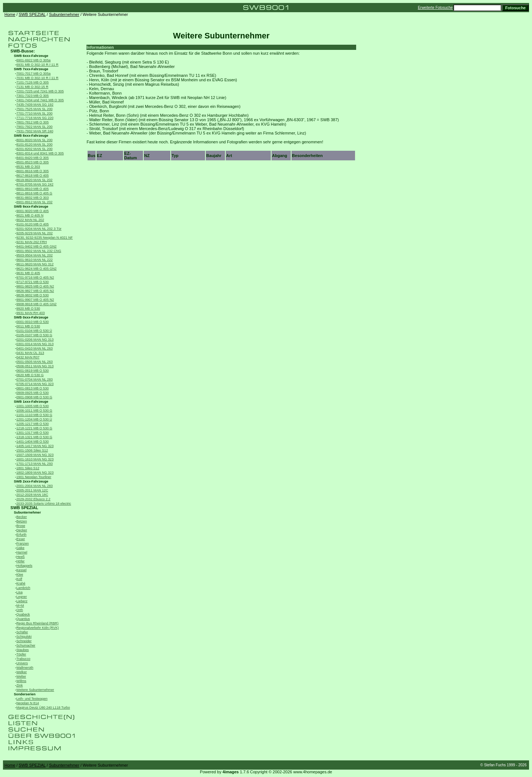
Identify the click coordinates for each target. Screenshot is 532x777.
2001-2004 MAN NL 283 (34, 486)
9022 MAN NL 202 (30, 220)
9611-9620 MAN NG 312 (35, 264)
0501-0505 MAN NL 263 (34, 362)
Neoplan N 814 (28, 703)
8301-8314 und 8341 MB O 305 (40, 153)
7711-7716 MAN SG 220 (35, 118)
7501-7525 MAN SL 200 (34, 109)
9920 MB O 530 (28, 309)
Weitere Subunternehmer (35, 690)
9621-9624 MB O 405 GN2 (36, 269)
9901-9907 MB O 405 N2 (35, 300)
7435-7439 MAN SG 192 (35, 105)
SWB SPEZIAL (32, 14)
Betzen (22, 521)
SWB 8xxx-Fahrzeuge (31, 136)
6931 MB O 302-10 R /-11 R (37, 65)
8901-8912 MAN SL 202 (34, 202)
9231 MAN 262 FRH (31, 242)
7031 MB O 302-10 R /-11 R (37, 78)
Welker (21, 672)
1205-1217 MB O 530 (33, 424)
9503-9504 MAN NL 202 (34, 255)
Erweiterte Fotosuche (435, 8)
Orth (20, 610)
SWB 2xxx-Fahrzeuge (31, 481)
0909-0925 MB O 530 (33, 393)
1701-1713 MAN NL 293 (34, 464)
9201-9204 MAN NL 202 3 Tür (39, 229)
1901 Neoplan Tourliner (34, 477)
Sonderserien (25, 694)
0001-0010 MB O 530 (33, 322)
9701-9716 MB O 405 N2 (35, 277)
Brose (21, 526)
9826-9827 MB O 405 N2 (35, 291)
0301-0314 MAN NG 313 (35, 344)
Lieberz (22, 601)
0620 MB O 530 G (30, 375)
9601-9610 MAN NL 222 (34, 260)
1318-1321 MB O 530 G (34, 437)
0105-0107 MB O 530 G (34, 335)
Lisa (19, 592)
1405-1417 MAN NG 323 (35, 446)
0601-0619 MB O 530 (33, 371)
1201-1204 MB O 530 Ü (34, 419)
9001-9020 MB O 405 (33, 211)
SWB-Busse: (23, 51)
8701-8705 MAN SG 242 (35, 184)
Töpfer (21, 654)
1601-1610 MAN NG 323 (35, 459)
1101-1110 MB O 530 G (34, 415)
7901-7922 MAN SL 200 (34, 127)
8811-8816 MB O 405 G (34, 193)
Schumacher (26, 645)
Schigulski (24, 637)
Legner (22, 597)
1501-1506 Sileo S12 (32, 450)
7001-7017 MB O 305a (33, 74)
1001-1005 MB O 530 (33, 406)
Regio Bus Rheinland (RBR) (37, 623)
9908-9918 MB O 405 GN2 (36, 304)
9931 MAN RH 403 (30, 313)
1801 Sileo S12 (28, 468)
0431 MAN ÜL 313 (30, 353)
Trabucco (23, 659)
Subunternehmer (64, 14)
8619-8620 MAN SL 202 (34, 180)
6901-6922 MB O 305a (33, 60)
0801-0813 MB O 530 (33, 388)
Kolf (19, 579)
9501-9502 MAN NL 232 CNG (39, 251)
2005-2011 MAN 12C (32, 490)
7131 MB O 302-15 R (32, 87)
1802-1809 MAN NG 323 (35, 473)
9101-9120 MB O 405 (33, 224)
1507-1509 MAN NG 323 (35, 455)
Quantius (23, 619)
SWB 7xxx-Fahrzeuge (31, 69)
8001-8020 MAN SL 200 (34, 140)
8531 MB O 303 (28, 167)
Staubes (23, 650)
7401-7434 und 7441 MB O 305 (40, 100)
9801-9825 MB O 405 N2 (35, 286)
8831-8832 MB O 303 (33, 198)
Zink (19, 685)
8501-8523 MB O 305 (33, 162)
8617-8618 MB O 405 (33, 175)
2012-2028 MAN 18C (32, 495)
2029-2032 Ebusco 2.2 (33, 499)
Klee (20, 575)
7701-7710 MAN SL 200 (34, 113)
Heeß (20, 557)
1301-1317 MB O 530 (33, 433)
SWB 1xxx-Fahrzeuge (31, 402)
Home (10, 14)
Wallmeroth (25, 668)
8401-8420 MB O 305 (33, 158)
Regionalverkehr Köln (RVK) (37, 628)
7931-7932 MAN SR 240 (35, 131)
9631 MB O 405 (28, 273)
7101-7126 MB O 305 (33, 82)
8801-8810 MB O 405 (33, 189)
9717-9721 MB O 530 (33, 282)
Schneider (24, 641)
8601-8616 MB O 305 (33, 171)
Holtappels (24, 566)
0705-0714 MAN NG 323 (35, 384)
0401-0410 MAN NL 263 (34, 348)
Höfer (20, 561)
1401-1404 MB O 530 (33, 442)
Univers (22, 663)
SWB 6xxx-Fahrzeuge (31, 56)
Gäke (20, 548)
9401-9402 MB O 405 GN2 (36, 246)
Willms (21, 681)
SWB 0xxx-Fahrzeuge (31, 317)
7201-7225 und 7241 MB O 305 (40, 91)
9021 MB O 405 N (30, 215)
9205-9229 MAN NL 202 (34, 233)
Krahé (21, 583)
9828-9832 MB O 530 (33, 295)
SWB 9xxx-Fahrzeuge (31, 207)
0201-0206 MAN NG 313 (35, 340)
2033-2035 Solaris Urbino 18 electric (44, 504)
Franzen (23, 543)
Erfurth (21, 535)
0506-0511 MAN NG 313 (35, 366)
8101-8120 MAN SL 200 (34, 144)
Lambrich (23, 588)
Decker (22, 530)
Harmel (22, 552)
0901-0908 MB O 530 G (34, 397)
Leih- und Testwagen (32, 699)
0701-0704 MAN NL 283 (34, 379)
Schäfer (22, 632)
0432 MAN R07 (28, 357)
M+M (20, 606)
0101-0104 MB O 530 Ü (34, 331)
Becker (22, 517)
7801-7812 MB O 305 (33, 122)
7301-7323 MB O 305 (33, 96)
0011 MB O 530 (28, 326)
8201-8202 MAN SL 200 (34, 149)
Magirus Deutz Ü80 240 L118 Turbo (43, 708)
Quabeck (23, 614)
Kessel (21, 570)
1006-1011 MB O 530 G (34, 410)
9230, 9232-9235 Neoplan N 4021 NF (45, 238)
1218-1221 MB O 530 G (34, 428)
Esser (21, 539)
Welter (21, 677)
